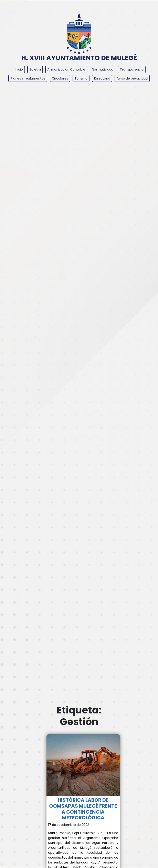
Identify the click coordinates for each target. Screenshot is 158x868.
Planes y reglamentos (28, 78)
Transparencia (132, 69)
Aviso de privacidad (132, 78)
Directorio (102, 78)
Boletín (35, 69)
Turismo (81, 78)
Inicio (19, 69)
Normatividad (103, 69)
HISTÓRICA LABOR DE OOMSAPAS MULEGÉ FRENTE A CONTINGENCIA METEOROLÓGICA (83, 809)
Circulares (60, 78)
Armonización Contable (66, 69)
